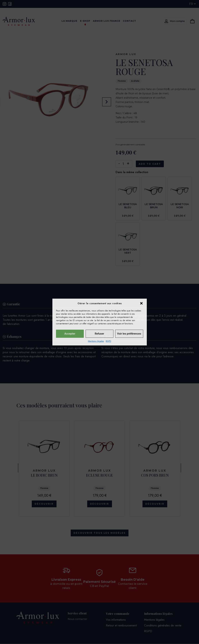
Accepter (70, 334)
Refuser (99, 334)
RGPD (108, 341)
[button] (141, 303)
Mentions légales (96, 341)
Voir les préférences (129, 334)
